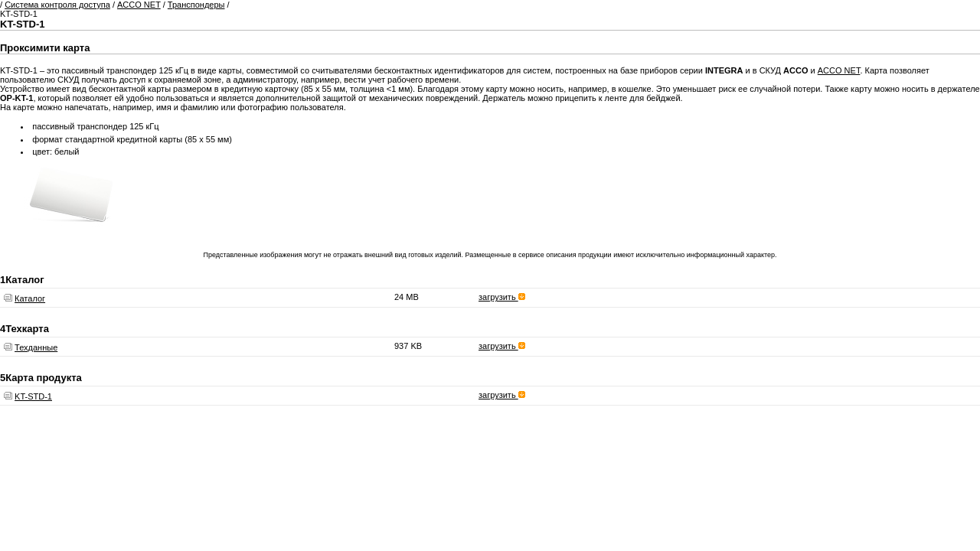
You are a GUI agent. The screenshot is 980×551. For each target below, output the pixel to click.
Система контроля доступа (57, 5)
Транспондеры (196, 5)
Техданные (36, 347)
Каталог (30, 298)
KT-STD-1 (33, 396)
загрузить (502, 297)
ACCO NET (139, 5)
